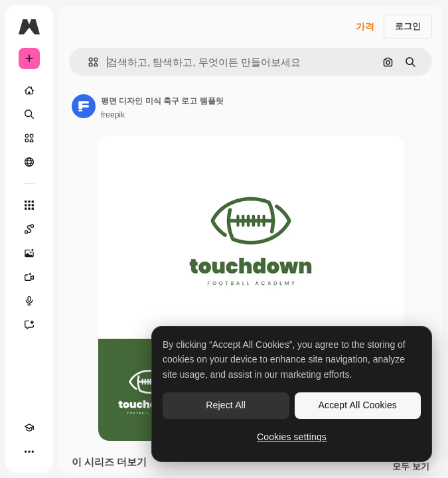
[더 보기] (29, 451)
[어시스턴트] (29, 325)
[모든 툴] (29, 205)
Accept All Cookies (358, 405)
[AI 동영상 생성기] (29, 277)
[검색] (29, 114)
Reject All (226, 405)
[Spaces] (29, 229)
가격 (365, 27)
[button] (88, 62)
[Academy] (29, 428)
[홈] (29, 90)
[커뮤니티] (29, 162)
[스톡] (29, 138)
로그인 (408, 26)
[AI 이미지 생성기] (29, 253)
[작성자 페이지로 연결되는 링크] (84, 106)
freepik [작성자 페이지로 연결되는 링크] (113, 115)
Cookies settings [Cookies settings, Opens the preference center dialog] (292, 437)
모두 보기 (411, 467)
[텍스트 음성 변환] (29, 301)
